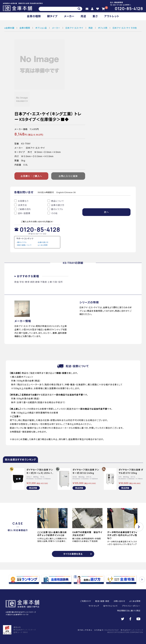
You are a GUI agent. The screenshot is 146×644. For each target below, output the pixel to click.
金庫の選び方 (43, 242)
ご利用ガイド (86, 601)
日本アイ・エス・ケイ (74, 28)
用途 (83, 16)
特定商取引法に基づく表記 (129, 611)
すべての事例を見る (73, 554)
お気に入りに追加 (68, 176)
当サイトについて (111, 606)
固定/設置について (24, 245)
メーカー (69, 16)
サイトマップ (94, 606)
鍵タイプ (52, 16)
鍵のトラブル (22, 242)
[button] (139, 527)
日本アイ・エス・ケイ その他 (125, 28)
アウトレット (112, 16)
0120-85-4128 (129, 9)
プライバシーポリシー (131, 606)
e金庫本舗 (9, 28)
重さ (95, 16)
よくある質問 (43, 245)
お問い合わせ (119, 601)
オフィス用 (103, 28)
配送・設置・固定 (102, 601)
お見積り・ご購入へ (31, 176)
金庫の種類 (34, 16)
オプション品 (41, 28)
